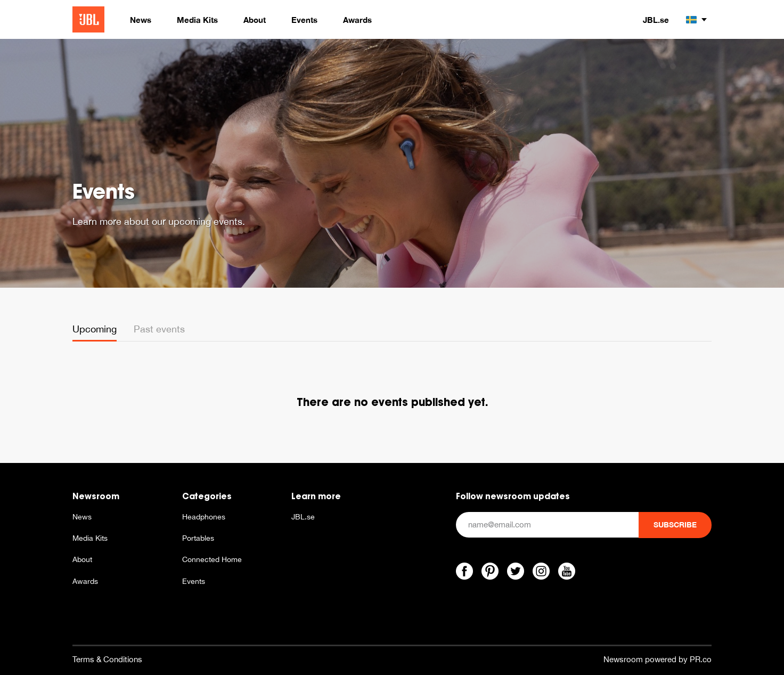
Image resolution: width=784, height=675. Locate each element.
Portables (198, 538)
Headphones (204, 517)
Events (194, 581)
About (82, 559)
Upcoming (95, 329)
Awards (85, 581)
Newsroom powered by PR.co (658, 659)
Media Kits (90, 538)
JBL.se (656, 20)
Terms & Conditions (107, 659)
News (82, 517)
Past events (159, 329)
